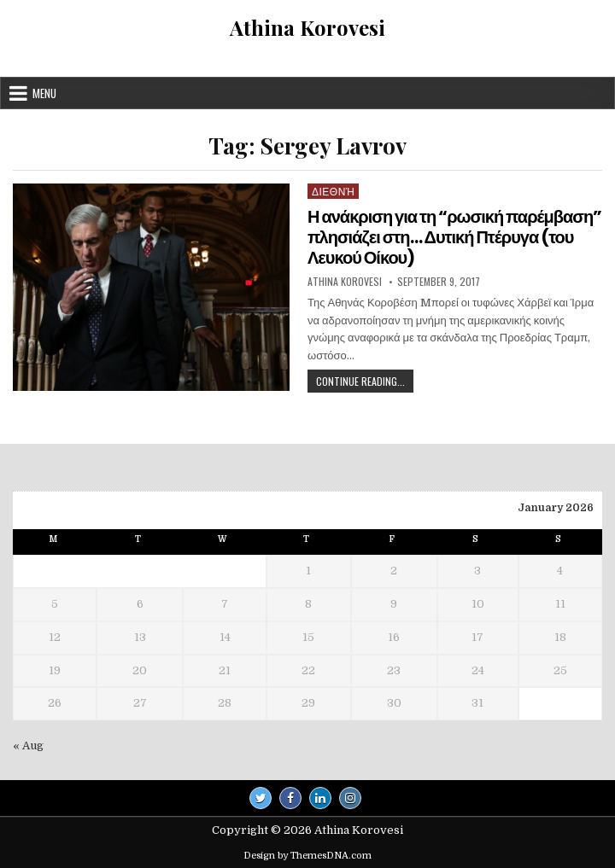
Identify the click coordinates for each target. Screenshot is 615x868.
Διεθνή (333, 191)
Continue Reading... (365, 383)
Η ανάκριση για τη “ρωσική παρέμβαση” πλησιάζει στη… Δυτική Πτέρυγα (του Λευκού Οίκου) (454, 237)
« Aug (28, 746)
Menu (44, 93)
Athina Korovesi (307, 27)
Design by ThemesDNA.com (307, 856)
